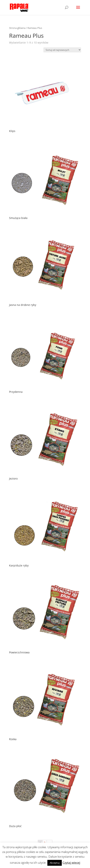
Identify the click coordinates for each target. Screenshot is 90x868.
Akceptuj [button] (55, 863)
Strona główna (17, 28)
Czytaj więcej (71, 863)
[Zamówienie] (62, 50)
